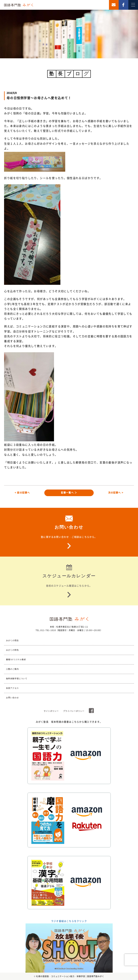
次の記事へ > (116, 493)
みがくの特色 (12, 650)
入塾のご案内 (12, 669)
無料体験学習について (17, 679)
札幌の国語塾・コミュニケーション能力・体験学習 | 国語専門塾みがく (70, 976)
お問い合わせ (12, 698)
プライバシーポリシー (74, 711)
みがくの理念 (12, 640)
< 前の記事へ (22, 493)
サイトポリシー (51, 711)
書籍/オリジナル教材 (16, 660)
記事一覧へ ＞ (69, 493)
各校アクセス (12, 688)
